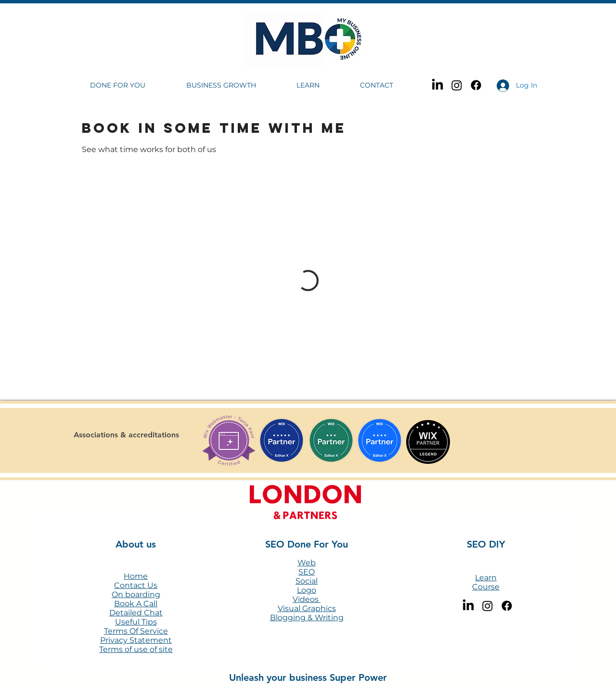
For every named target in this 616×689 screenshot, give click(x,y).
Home (136, 576)
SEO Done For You (307, 544)
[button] (131, 85)
